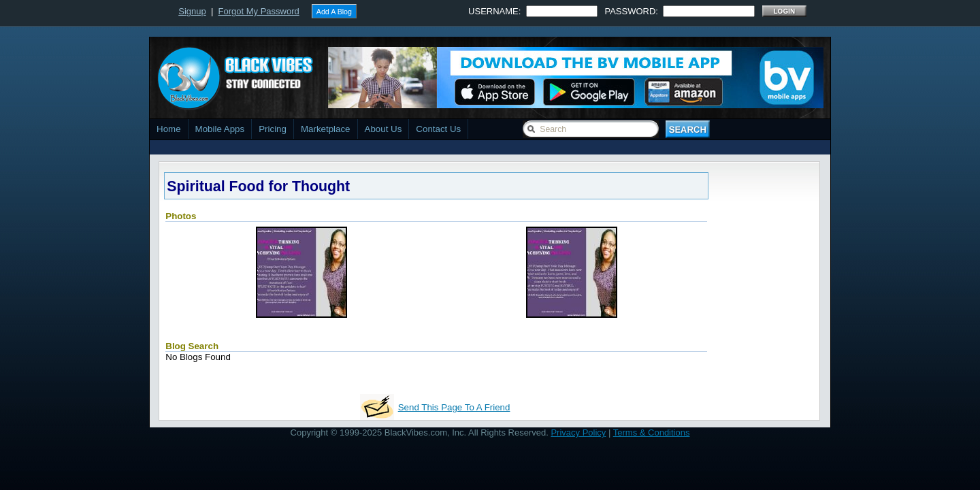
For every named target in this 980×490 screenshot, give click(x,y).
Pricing (273, 129)
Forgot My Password (259, 11)
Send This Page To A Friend (454, 407)
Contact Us (438, 129)
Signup (192, 11)
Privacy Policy (578, 432)
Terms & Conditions (652, 432)
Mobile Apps (220, 129)
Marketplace (326, 129)
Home (169, 129)
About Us (383, 129)
